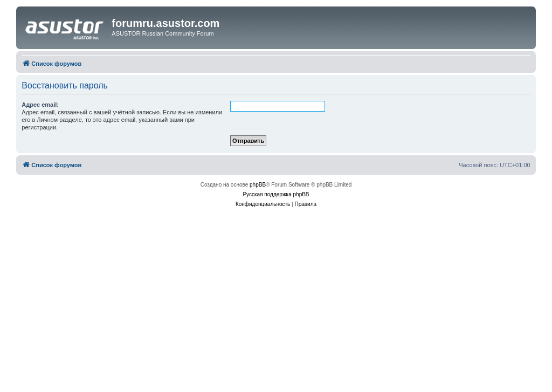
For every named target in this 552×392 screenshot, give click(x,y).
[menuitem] (263, 204)
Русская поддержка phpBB (276, 194)
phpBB (258, 185)
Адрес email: (40, 105)
